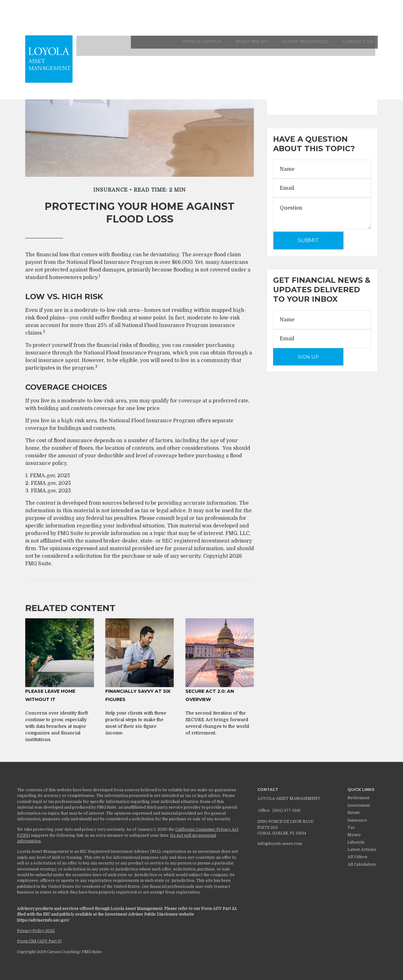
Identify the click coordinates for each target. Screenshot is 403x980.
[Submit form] (308, 241)
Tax (351, 828)
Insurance (357, 820)
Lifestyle (356, 842)
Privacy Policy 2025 (36, 931)
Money (354, 835)
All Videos (357, 857)
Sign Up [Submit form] (308, 357)
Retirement (359, 798)
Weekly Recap (290, 92)
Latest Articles (362, 850)
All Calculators (362, 864)
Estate (354, 813)
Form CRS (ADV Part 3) (39, 941)
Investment (359, 805)
